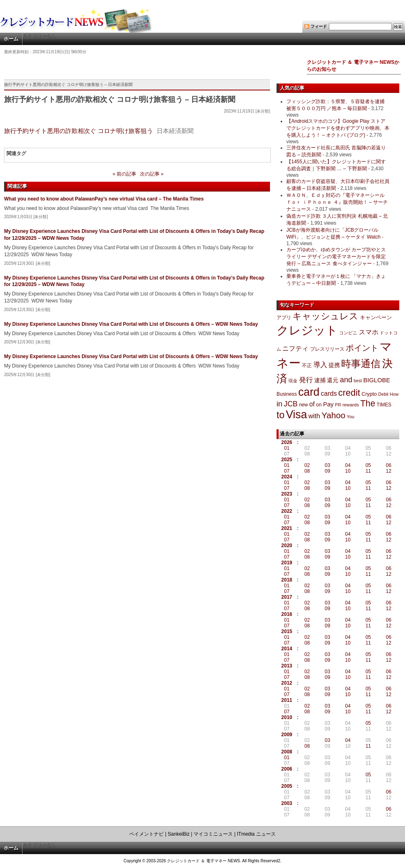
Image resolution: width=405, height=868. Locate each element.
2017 (287, 597)
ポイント (362, 348)
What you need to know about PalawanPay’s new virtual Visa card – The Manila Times (104, 199)
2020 (287, 546)
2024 (287, 477)
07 (287, 471)
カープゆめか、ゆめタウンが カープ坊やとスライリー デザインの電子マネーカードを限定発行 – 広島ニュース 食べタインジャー (336, 257)
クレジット (307, 330)
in (279, 404)
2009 (287, 735)
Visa (297, 415)
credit (349, 393)
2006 (287, 769)
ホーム (11, 39)
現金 (293, 381)
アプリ (284, 318)
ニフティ (295, 348)
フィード (319, 26)
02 (307, 465)
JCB (291, 404)
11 (368, 471)
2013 (287, 666)
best (358, 381)
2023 (287, 494)
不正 (307, 365)
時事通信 (361, 364)
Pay (328, 404)
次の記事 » (152, 174)
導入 (320, 365)
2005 (287, 786)
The (368, 403)
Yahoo (333, 415)
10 (348, 471)
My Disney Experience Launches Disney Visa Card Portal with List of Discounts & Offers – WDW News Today (131, 324)
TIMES (384, 405)
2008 (287, 752)
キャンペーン (376, 318)
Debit (384, 394)
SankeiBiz (179, 834)
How (394, 394)
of (312, 404)
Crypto (369, 394)
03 (327, 465)
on (319, 405)
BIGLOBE (377, 380)
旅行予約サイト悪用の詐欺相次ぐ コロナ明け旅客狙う (79, 131)
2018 (287, 580)
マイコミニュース (213, 834)
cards (329, 393)
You (351, 417)
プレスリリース (327, 349)
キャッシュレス (325, 316)
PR (338, 405)
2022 (287, 511)
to (280, 415)
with (314, 416)
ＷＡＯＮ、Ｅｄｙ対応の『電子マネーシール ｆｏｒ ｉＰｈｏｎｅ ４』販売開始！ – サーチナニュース (337, 202)
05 (368, 465)
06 (388, 465)
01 (287, 448)
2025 (287, 460)
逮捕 (320, 380)
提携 (334, 365)
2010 (287, 717)
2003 (287, 803)
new (304, 405)
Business (287, 394)
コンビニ (348, 333)
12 (388, 471)
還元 (333, 380)
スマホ (369, 332)
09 (327, 471)
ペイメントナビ (146, 834)
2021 (287, 528)
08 (307, 471)
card (309, 392)
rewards (351, 405)
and (346, 380)
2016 (287, 614)
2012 (287, 683)
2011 (287, 700)
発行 (306, 380)
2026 (287, 442)
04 (348, 465)
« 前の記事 (124, 174)
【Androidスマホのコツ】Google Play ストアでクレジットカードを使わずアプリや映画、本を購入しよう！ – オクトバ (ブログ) (338, 128)
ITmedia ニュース (256, 834)
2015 (287, 631)
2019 (287, 563)
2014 (287, 649)
